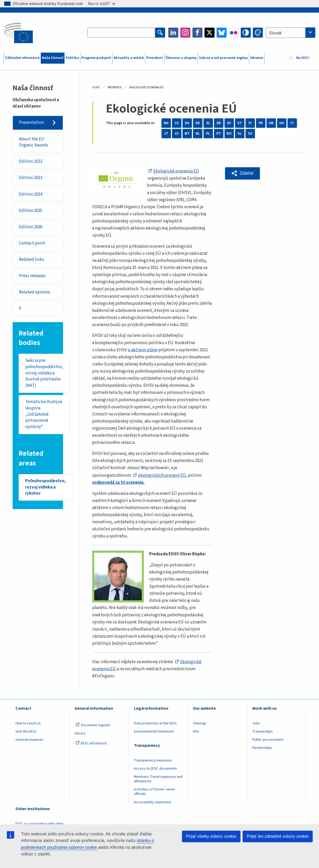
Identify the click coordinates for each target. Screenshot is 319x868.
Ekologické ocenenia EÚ (174, 171)
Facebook (197, 33)
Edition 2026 (31, 227)
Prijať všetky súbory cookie (211, 836)
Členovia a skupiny (181, 58)
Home (96, 87)
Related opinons (35, 292)
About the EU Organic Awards (33, 142)
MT (187, 134)
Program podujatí (96, 58)
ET (240, 123)
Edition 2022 (31, 161)
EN (219, 123)
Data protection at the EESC (156, 723)
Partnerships (262, 748)
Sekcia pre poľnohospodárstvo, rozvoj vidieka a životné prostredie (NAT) (44, 373)
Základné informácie (22, 58)
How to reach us (28, 723)
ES (229, 123)
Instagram (185, 33)
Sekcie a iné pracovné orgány (223, 58)
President (155, 58)
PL (208, 134)
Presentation (31, 123)
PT (219, 134)
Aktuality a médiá (129, 58)
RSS (196, 732)
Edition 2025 (31, 211)
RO (229, 134)
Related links (32, 260)
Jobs (256, 723)
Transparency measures (153, 760)
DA (187, 123)
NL (198, 134)
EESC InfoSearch (91, 743)
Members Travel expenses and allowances (158, 779)
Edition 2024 (31, 194)
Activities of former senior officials (155, 792)
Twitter (210, 33)
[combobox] (291, 33)
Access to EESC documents (155, 769)
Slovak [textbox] (275, 33)
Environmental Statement (154, 732)
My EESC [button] (303, 58)
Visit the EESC (26, 732)
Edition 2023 (31, 178)
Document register (93, 725)
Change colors (258, 33)
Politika (72, 58)
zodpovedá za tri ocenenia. (118, 483)
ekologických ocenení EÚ (159, 475)
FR (261, 123)
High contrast (246, 33)
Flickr (234, 33)
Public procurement (268, 740)
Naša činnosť (53, 58)
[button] (242, 173)
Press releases (32, 276)
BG (166, 123)
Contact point (32, 243)
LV (177, 134)
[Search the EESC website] (121, 33)
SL (240, 134)
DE (198, 123)
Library (80, 733)
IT (292, 123)
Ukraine (257, 58)
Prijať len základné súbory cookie (278, 836)
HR (271, 123)
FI (250, 123)
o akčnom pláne (143, 350)
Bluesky (222, 33)
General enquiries (29, 740)
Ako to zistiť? (101, 4)
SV (250, 134)
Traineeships (263, 732)
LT (166, 134)
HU (282, 123)
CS (177, 123)
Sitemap (200, 723)
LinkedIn (173, 33)
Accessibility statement (153, 802)
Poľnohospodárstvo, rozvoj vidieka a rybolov (46, 487)
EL (208, 123)
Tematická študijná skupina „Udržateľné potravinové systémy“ (44, 415)
